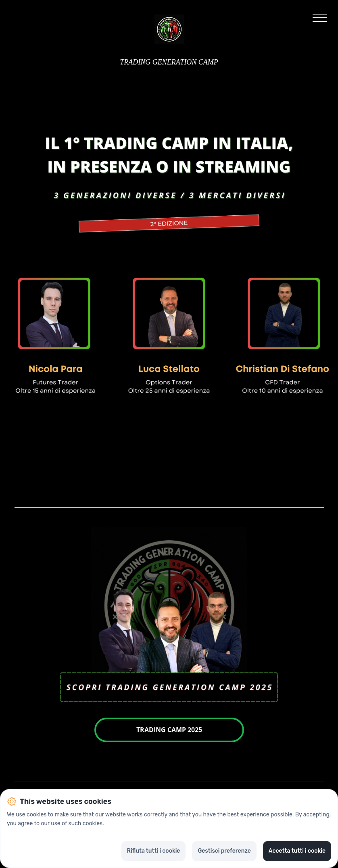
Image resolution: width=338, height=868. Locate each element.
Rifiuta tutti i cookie (154, 851)
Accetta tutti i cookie (297, 851)
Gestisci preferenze (224, 851)
